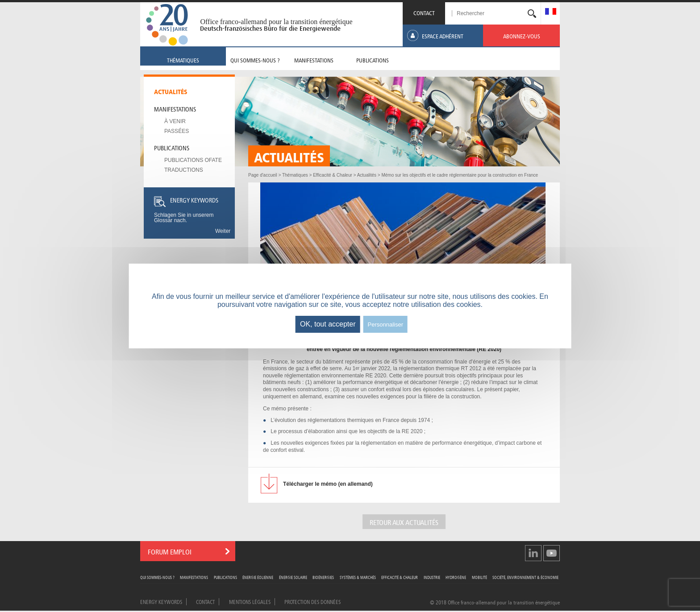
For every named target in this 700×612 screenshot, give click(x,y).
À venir (175, 121)
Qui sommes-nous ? (157, 577)
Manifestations (175, 108)
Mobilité (479, 577)
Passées (177, 131)
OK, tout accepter (328, 324)
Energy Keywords (161, 601)
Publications (172, 147)
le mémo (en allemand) (328, 484)
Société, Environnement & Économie (525, 577)
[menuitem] (551, 12)
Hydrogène (456, 577)
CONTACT (424, 12)
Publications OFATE (193, 160)
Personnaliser (386, 325)
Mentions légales (250, 601)
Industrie (432, 577)
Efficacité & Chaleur (400, 577)
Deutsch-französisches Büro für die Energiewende (270, 29)
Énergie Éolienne (258, 577)
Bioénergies (323, 577)
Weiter (223, 231)
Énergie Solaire (293, 577)
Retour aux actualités (404, 522)
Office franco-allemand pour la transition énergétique (276, 22)
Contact (205, 601)
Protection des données (312, 601)
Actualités (171, 91)
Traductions (184, 170)
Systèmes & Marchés (358, 577)
